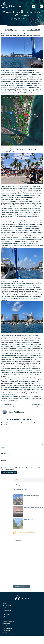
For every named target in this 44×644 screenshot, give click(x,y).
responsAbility (6, 631)
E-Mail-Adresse (6, 454)
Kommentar (5, 428)
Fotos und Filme (7, 610)
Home (4, 603)
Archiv (6, 617)
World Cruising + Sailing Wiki (10, 633)
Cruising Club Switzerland (9, 621)
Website (3, 460)
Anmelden (7, 615)
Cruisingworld (6, 623)
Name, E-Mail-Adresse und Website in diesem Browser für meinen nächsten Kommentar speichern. (22, 469)
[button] (34, 7)
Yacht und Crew (7, 605)
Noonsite (5, 626)
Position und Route (8, 608)
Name (3, 448)
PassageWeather (7, 628)
